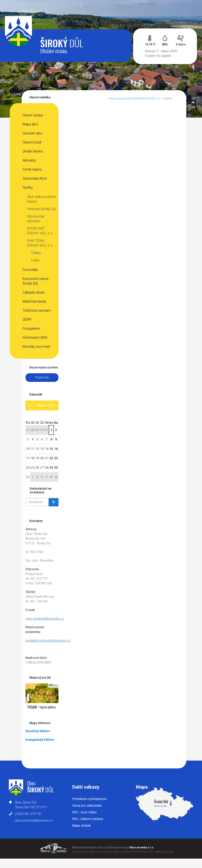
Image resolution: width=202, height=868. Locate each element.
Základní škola (33, 292)
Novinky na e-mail (36, 346)
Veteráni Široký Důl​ (41, 209)
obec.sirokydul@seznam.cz (45, 619)
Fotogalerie (31, 328)
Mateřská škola (34, 301)
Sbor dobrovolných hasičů (41, 199)
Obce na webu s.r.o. (142, 847)
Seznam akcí (33, 133)
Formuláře (30, 270)
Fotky (35, 260)
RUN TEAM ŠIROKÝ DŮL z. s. (40, 243)
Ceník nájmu (32, 169)
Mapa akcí (30, 124)
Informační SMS (35, 337)
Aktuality (29, 160)
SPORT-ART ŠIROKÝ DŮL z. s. (40, 231)
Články (36, 253)
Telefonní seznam (37, 310)
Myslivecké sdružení (36, 219)
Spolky (28, 187)
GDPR (27, 319)
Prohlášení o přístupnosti (89, 799)
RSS (85, 812)
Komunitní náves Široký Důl (36, 281)
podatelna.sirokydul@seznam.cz (48, 641)
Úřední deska (33, 151)
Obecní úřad (32, 142)
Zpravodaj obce (35, 178)
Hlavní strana (33, 115)
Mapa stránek (81, 826)
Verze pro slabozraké (87, 806)
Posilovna (42, 377)
